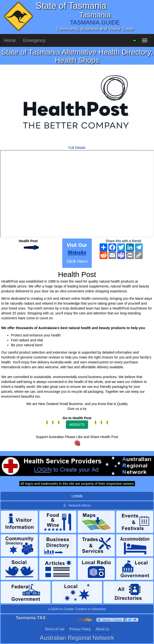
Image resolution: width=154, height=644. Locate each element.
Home (10, 40)
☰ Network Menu (77, 505)
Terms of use (55, 629)
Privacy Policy (80, 629)
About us (102, 629)
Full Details (77, 148)
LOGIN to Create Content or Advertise (77, 609)
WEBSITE (77, 425)
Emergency (34, 40)
